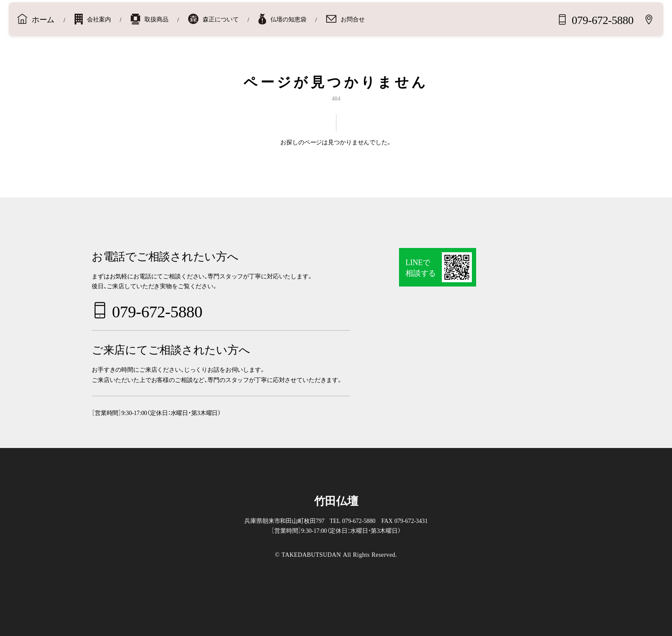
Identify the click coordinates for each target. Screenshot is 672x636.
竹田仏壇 (336, 500)
